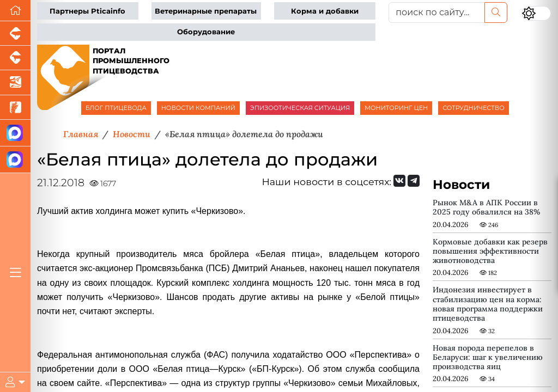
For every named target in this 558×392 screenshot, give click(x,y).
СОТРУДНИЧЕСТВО (474, 108)
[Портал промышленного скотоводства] (15, 58)
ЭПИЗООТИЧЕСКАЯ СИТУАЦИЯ (300, 108)
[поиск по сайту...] (437, 13)
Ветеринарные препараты (206, 11)
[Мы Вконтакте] (399, 181)
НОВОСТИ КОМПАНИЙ (198, 108)
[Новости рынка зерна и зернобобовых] (15, 108)
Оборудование (206, 32)
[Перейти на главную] (15, 11)
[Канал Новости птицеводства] (15, 133)
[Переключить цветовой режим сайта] (536, 13)
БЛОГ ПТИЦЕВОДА (116, 108)
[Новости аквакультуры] (15, 82)
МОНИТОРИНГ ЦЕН (396, 108)
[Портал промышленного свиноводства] (15, 33)
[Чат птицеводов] (15, 160)
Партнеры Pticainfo (87, 11)
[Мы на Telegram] (414, 181)
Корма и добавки (325, 11)
